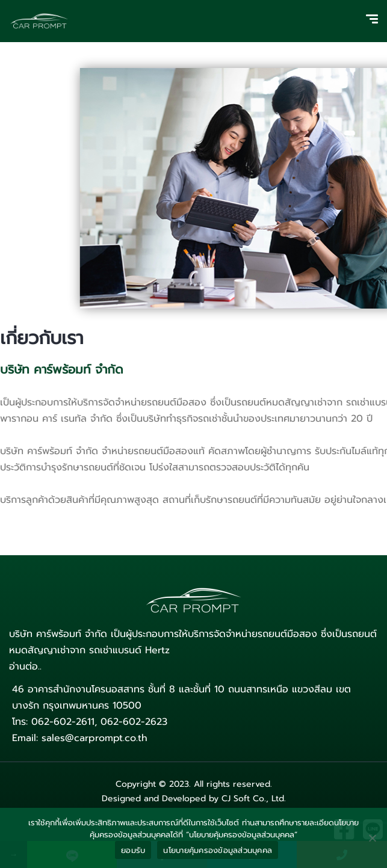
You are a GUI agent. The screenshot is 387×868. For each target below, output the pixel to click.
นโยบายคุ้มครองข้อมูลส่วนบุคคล (218, 850)
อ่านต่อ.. (25, 666)
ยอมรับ (133, 850)
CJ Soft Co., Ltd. (254, 799)
